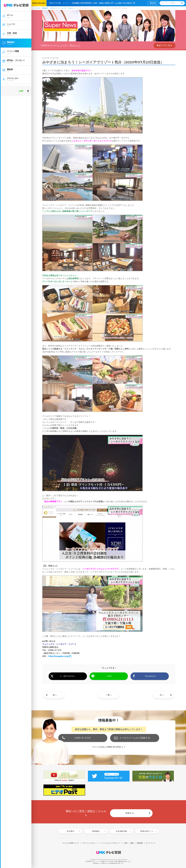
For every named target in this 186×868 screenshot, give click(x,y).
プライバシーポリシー (90, 843)
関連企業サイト (147, 831)
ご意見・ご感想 (128, 843)
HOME (37, 8)
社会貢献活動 (121, 831)
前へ (55, 695)
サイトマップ (150, 843)
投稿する (130, 813)
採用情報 (140, 843)
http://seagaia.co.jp (59, 656)
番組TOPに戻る (164, 45)
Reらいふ (72, 8)
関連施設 (96, 831)
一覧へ (109, 695)
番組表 (153, 3)
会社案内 (70, 831)
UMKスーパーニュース (58, 8)
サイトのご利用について (71, 843)
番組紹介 (45, 8)
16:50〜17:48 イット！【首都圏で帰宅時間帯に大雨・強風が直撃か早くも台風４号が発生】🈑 (93, 3)
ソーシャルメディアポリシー (110, 843)
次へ (162, 695)
